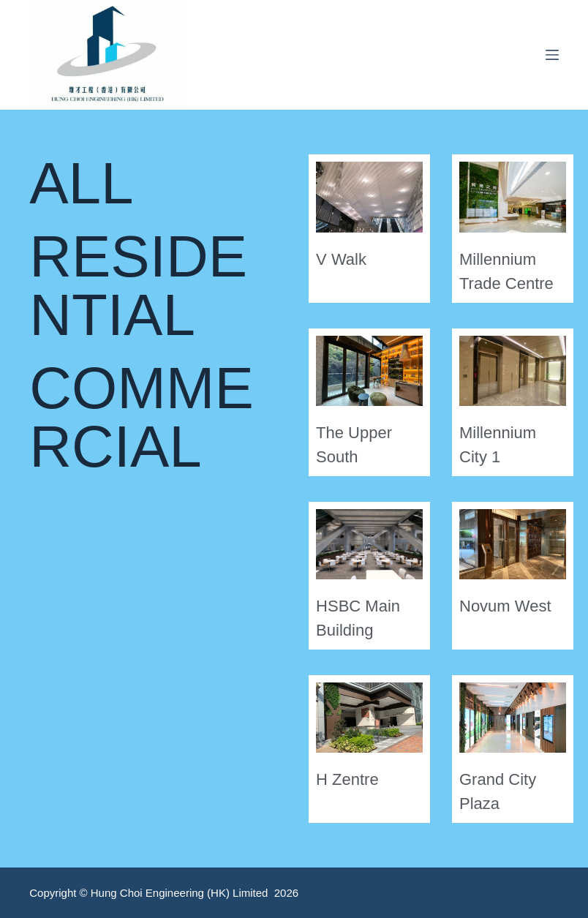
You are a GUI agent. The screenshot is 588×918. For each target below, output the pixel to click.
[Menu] (552, 55)
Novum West (505, 606)
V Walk (341, 259)
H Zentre (347, 779)
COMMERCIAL (142, 417)
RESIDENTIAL (138, 286)
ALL (81, 183)
